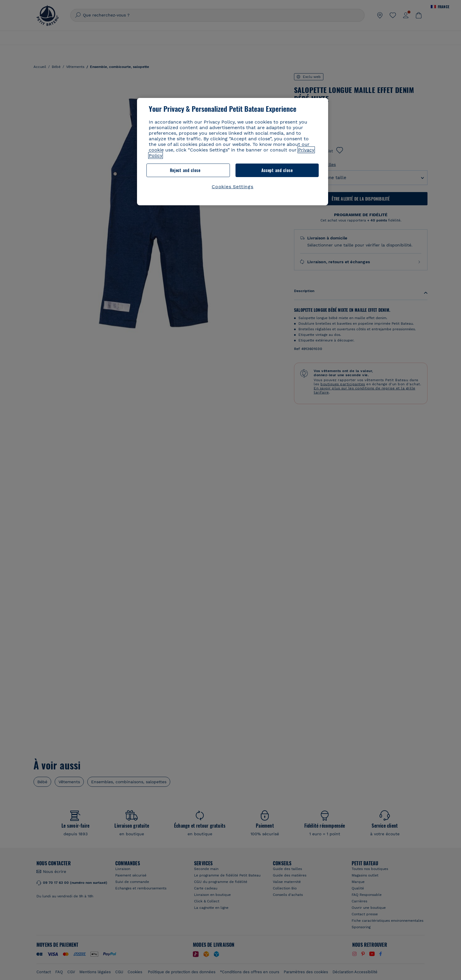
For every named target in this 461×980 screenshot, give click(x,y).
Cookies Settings (233, 187)
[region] (233, 152)
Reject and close (185, 170)
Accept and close (277, 170)
